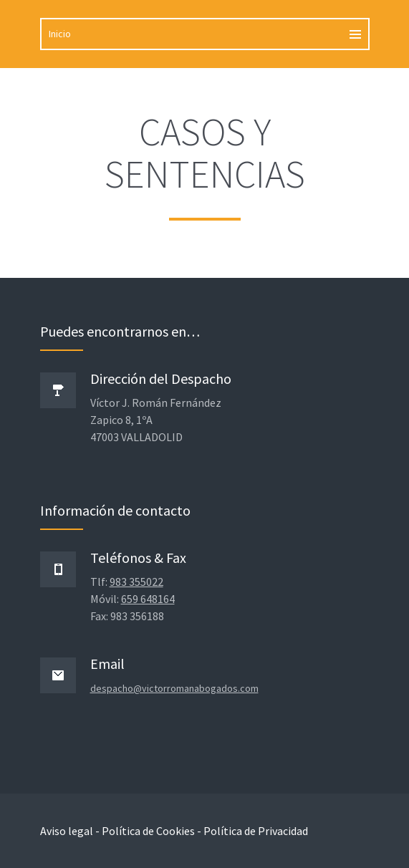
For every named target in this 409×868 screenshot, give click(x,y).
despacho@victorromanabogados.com (174, 688)
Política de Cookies (148, 831)
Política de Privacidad (256, 831)
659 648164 (148, 599)
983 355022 (136, 582)
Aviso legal (67, 831)
